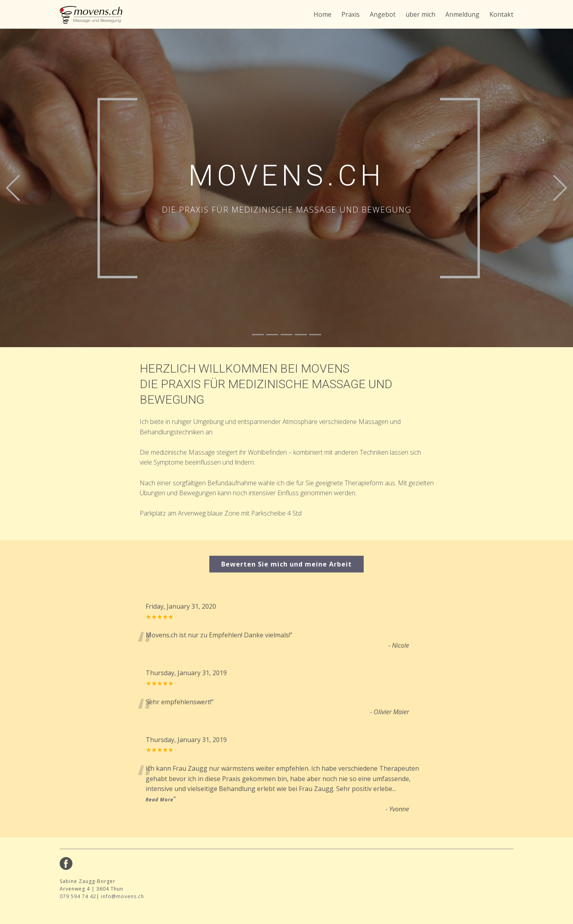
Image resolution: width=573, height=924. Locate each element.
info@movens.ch (123, 896)
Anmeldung (462, 14)
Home (323, 14)
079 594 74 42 (78, 896)
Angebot (383, 14)
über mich (420, 14)
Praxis (351, 14)
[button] (13, 188)
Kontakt (501, 14)
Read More (160, 800)
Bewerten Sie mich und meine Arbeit (286, 564)
